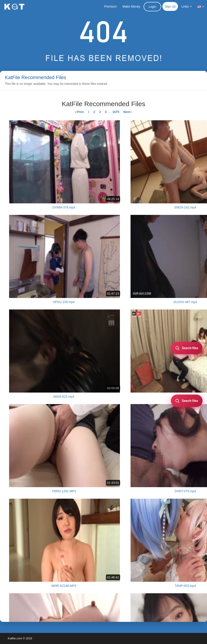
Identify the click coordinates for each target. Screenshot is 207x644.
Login (152, 7)
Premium (110, 6)
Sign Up (170, 6)
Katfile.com (15, 638)
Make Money (131, 6)
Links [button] (187, 6)
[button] (201, 6)
